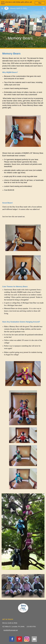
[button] (2, 8)
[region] (23, 3)
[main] (23, 27)
